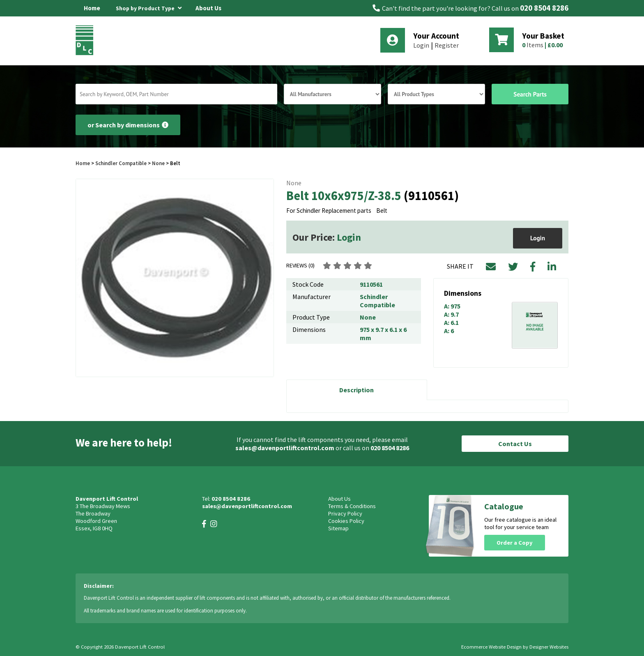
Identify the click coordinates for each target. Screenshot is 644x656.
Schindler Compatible (121, 163)
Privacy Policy (345, 513)
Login (421, 45)
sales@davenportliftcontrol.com (285, 448)
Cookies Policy (346, 521)
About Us (208, 8)
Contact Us (515, 444)
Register (447, 45)
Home (92, 8)
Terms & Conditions (352, 506)
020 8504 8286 (544, 8)
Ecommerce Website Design (491, 647)
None (158, 163)
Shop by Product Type (149, 7)
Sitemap (338, 528)
